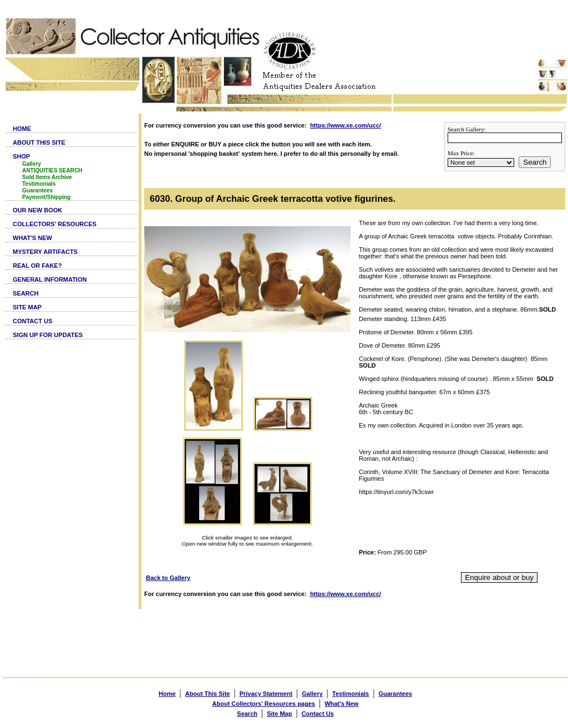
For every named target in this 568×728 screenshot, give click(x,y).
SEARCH (26, 293)
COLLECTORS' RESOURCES (55, 224)
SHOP (21, 156)
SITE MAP (27, 307)
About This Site (208, 694)
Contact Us (318, 714)
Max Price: (461, 153)
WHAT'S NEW (32, 238)
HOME (22, 129)
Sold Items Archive (47, 177)
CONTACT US (32, 321)
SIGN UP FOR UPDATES (48, 335)
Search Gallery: (467, 129)
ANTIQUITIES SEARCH (52, 170)
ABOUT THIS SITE (39, 142)
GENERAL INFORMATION (50, 279)
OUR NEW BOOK (37, 210)
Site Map (279, 714)
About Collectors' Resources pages (264, 704)
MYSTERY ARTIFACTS (45, 252)
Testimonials (39, 184)
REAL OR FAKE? (37, 266)
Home (167, 694)
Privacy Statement (266, 694)
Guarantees (37, 190)
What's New (341, 704)
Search (535, 162)
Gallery (32, 164)
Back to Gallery (168, 578)
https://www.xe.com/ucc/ (346, 125)
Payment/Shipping (46, 197)
